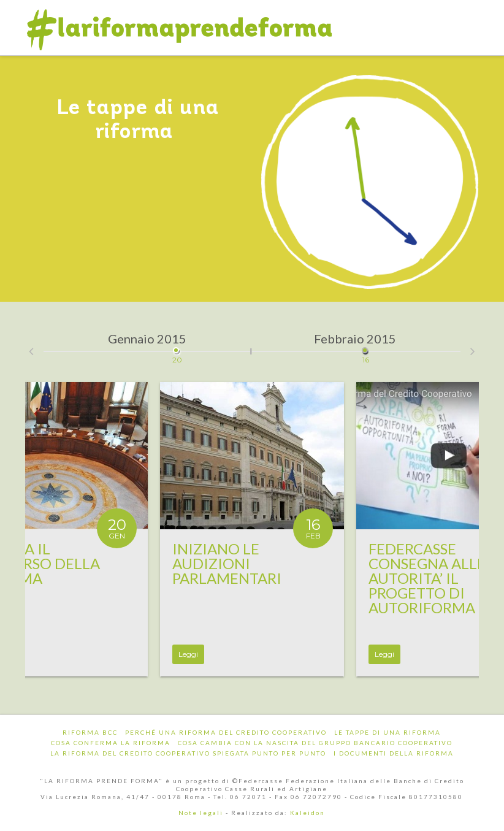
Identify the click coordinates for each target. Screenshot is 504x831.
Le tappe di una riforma (388, 732)
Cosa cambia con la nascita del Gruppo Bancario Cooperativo (315, 743)
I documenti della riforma (394, 753)
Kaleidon (307, 813)
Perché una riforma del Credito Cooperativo (226, 732)
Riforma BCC (90, 732)
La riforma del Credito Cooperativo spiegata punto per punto (188, 753)
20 (177, 346)
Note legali (201, 813)
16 (366, 346)
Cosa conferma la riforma (111, 743)
